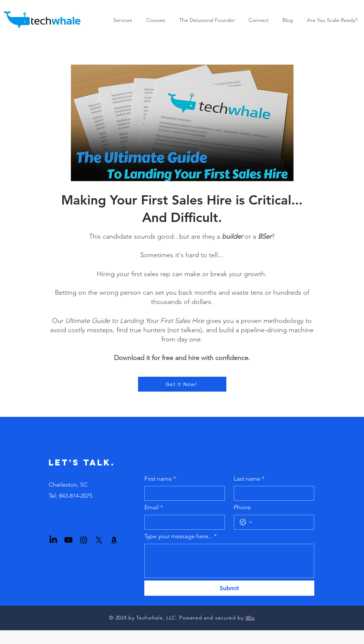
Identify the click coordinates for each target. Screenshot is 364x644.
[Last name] (272, 493)
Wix (250, 618)
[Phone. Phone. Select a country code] (246, 522)
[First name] (182, 493)
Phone (242, 507)
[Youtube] (68, 540)
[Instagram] (84, 540)
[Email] (182, 522)
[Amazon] (114, 540)
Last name (249, 479)
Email (154, 507)
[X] (99, 540)
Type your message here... (181, 536)
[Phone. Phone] (281, 522)
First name (160, 479)
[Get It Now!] (182, 384)
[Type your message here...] (229, 561)
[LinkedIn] (53, 540)
